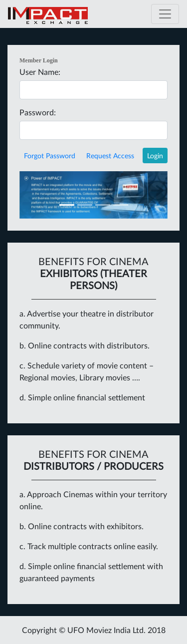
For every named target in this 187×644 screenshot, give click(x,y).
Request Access (110, 156)
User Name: (40, 72)
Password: (38, 112)
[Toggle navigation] (165, 14)
